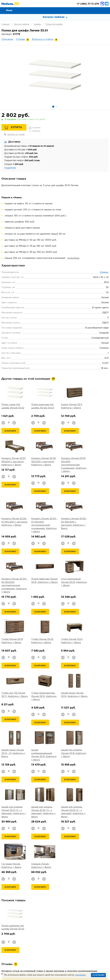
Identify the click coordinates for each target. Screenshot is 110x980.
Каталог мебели (22, 24)
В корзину (10, 431)
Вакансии (78, 942)
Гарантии (64, 938)
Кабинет (43, 955)
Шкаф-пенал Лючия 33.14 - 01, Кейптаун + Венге (69, 636)
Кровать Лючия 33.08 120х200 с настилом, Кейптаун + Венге (14, 462)
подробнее (73, 258)
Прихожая (60, 951)
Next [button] (105, 875)
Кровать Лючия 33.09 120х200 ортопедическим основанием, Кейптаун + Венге (42, 465)
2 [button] (57, 107)
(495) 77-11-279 (88, 4)
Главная (5, 24)
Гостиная (46, 951)
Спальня (33, 951)
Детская (74, 951)
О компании (13, 938)
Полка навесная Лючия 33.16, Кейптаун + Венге (67, 522)
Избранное (100, 10)
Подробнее (10, 168)
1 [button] (53, 107)
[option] (55, 75)
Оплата (27, 938)
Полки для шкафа (54, 24)
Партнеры (64, 942)
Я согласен (98, 975)
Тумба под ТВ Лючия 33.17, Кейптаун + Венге (97, 582)
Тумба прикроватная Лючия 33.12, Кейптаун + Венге (13, 636)
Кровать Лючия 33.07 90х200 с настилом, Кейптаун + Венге (97, 408)
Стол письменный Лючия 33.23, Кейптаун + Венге (95, 522)
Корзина (107, 10)
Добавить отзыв (55, 864)
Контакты (78, 938)
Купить (16, 127)
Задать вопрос (55, 920)
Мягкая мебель (17, 951)
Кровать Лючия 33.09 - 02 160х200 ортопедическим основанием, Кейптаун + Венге (42, 525)
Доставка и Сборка (45, 938)
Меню (9, 10)
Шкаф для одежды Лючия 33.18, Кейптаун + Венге (12, 693)
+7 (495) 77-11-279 (50, 966)
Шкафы (37, 24)
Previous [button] (98, 875)
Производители (95, 938)
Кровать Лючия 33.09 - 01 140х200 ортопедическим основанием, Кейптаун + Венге (97, 465)
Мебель (67, 955)
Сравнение (94, 10)
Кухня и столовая (91, 951)
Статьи (51, 942)
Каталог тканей (36, 942)
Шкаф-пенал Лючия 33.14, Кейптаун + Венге (41, 636)
